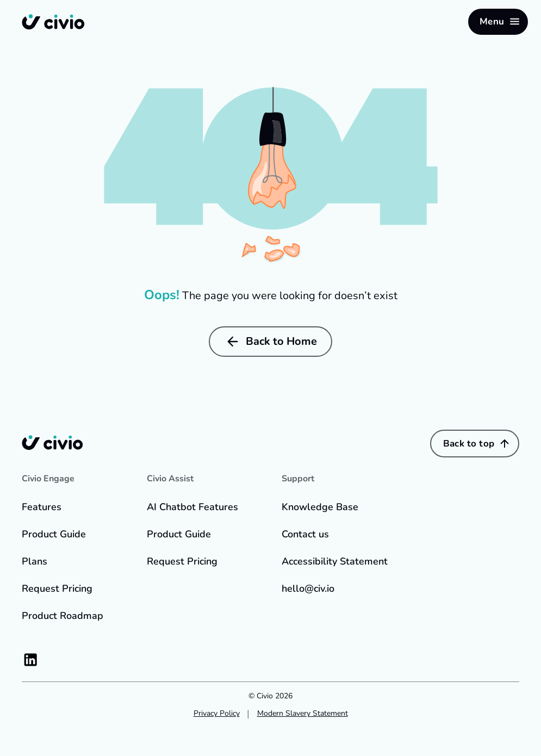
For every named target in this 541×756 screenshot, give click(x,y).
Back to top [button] (477, 444)
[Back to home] (53, 22)
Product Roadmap (63, 616)
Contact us (305, 534)
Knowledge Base (320, 507)
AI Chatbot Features (192, 507)
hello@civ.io (308, 588)
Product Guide (54, 534)
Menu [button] (500, 21)
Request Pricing (57, 588)
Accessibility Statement (335, 561)
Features (42, 507)
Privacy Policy (217, 713)
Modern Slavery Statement (303, 713)
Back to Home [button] (270, 342)
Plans (35, 561)
